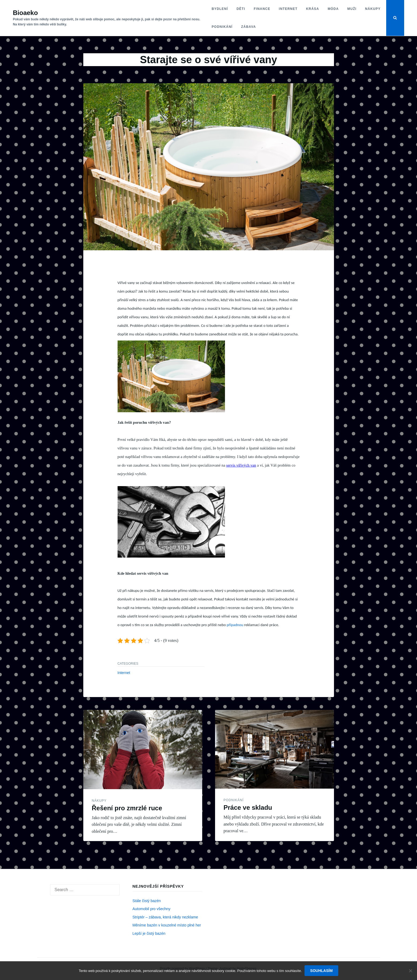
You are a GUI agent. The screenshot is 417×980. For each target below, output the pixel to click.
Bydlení (220, 9)
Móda (333, 9)
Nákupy (373, 9)
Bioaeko (25, 13)
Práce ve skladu (248, 807)
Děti (241, 9)
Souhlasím (321, 971)
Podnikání (222, 27)
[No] (410, 971)
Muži (352, 9)
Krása (313, 9)
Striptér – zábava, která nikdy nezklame (165, 917)
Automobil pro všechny (152, 909)
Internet (288, 9)
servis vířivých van (241, 465)
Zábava (248, 27)
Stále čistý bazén (147, 901)
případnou (234, 625)
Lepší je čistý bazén (149, 933)
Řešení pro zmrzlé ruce (127, 808)
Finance (262, 9)
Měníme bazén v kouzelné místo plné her (167, 925)
